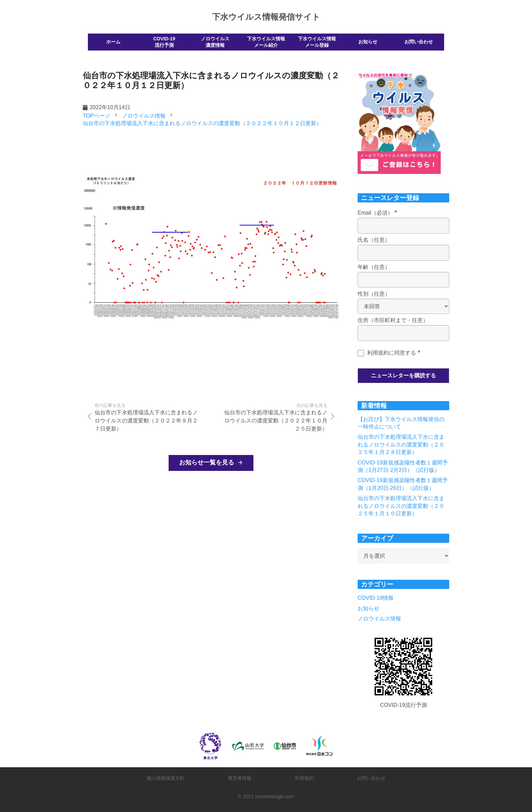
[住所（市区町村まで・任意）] (403, 333)
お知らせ (368, 608)
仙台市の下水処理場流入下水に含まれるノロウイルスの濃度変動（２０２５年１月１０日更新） (401, 506)
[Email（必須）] (403, 226)
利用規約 (304, 778)
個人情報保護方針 (166, 778)
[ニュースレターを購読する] (403, 376)
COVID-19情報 (376, 598)
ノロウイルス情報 (379, 619)
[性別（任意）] (403, 306)
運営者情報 (240, 778)
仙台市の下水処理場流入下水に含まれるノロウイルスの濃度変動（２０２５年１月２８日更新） (401, 444)
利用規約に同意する (389, 353)
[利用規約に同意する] (361, 353)
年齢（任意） (374, 267)
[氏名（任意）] (403, 253)
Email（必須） (377, 213)
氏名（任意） (374, 240)
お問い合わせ (371, 778)
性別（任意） (374, 294)
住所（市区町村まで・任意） (393, 320)
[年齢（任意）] (403, 280)
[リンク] (403, 667)
